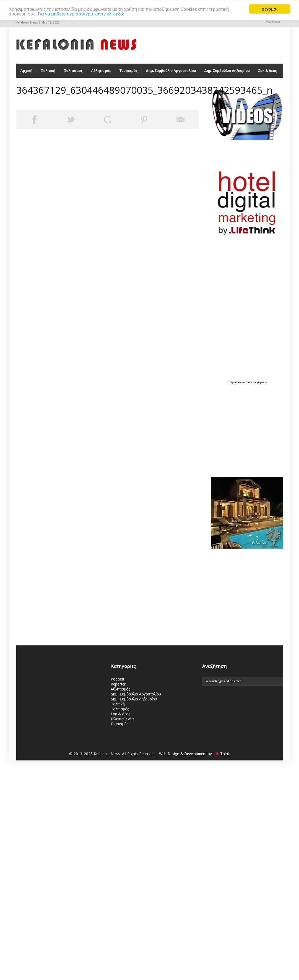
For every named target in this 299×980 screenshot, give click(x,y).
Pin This (144, 119)
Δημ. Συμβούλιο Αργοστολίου (171, 71)
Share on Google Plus (108, 119)
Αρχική (27, 71)
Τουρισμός (129, 71)
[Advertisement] (246, 427)
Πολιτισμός (73, 71)
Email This (181, 119)
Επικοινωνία (272, 22)
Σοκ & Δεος (267, 71)
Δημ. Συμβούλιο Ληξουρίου (227, 71)
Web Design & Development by (194, 754)
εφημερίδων (260, 382)
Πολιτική (48, 71)
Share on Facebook (35, 119)
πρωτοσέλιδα (239, 382)
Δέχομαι (270, 9)
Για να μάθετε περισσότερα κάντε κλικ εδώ (81, 14)
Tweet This (71, 119)
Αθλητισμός (101, 71)
